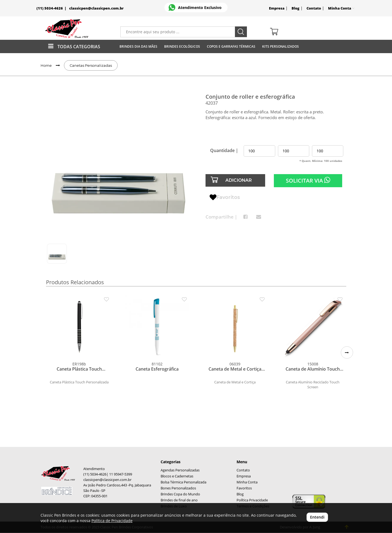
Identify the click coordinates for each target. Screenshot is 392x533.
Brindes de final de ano (179, 500)
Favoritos (225, 198)
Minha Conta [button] (341, 8)
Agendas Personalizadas (180, 470)
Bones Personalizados (178, 488)
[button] (347, 352)
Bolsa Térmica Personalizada (183, 482)
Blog (295, 8)
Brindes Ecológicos (182, 46)
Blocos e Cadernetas (177, 476)
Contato (314, 8)
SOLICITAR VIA (308, 180)
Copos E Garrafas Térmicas (231, 46)
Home (46, 65)
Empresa (277, 8)
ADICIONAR (239, 180)
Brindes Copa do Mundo (180, 494)
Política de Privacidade (112, 521)
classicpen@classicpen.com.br (96, 8)
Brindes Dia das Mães (138, 46)
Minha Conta (247, 482)
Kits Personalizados (281, 46)
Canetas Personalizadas (91, 65)
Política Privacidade (252, 500)
